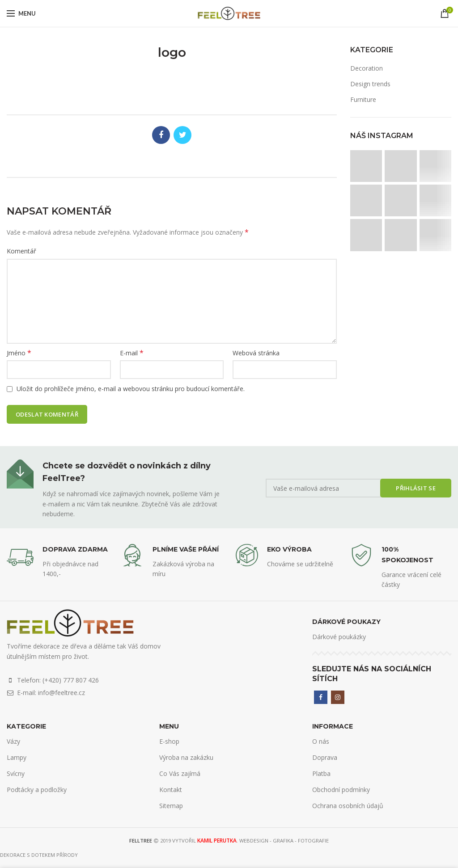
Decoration (367, 68)
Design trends (370, 84)
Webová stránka (256, 353)
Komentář (21, 251)
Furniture (363, 99)
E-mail (132, 353)
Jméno (19, 353)
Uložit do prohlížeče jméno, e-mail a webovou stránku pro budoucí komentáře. (131, 389)
